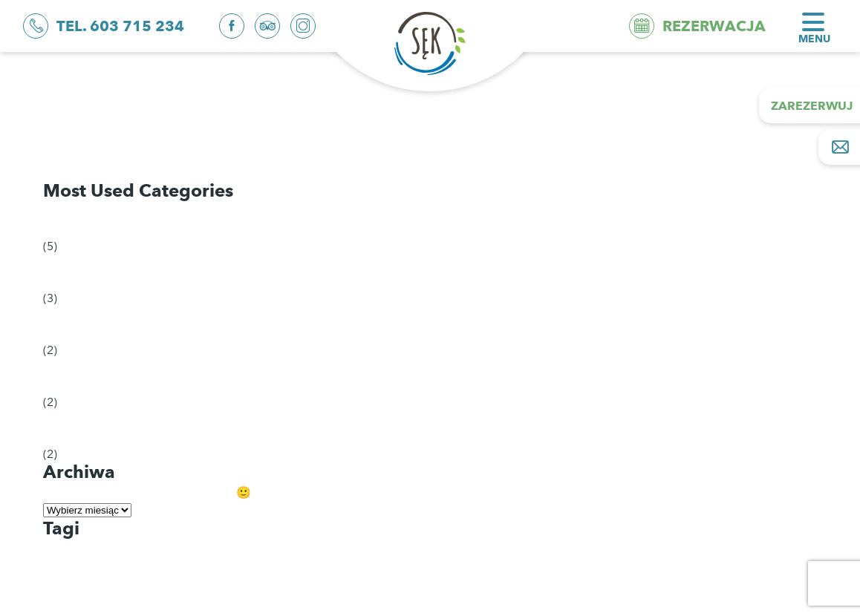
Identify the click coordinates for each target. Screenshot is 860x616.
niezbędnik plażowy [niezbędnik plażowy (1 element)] (88, 589)
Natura (74, 324)
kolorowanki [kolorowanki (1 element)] (75, 571)
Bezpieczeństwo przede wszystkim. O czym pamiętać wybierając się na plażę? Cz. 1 (278, 161)
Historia (76, 376)
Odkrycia (80, 220)
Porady (74, 272)
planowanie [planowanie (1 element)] (73, 607)
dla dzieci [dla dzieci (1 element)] (69, 552)
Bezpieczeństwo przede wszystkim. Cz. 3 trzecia (182, 109)
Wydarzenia (87, 428)
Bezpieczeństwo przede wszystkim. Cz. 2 (163, 135)
